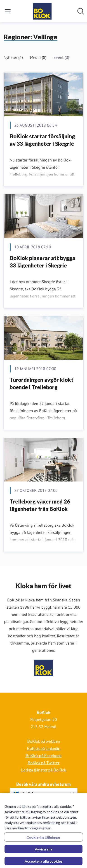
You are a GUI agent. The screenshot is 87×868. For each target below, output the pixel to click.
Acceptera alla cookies (44, 862)
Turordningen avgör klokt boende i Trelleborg (42, 383)
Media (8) (38, 57)
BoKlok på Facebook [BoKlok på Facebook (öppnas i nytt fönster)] (44, 755)
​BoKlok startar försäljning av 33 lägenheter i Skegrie (42, 140)
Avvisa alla (44, 850)
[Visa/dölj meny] (8, 11)
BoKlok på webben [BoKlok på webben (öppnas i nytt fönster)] (44, 741)
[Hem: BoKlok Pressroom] (42, 11)
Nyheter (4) (13, 57)
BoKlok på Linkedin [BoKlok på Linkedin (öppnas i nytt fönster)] (44, 748)
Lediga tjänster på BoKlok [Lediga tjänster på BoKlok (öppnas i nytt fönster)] (44, 770)
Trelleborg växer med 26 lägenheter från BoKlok (40, 505)
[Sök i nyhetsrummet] (81, 11)
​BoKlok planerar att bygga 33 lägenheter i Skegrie (42, 262)
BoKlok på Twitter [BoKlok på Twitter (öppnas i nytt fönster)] (44, 763)
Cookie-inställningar (43, 838)
